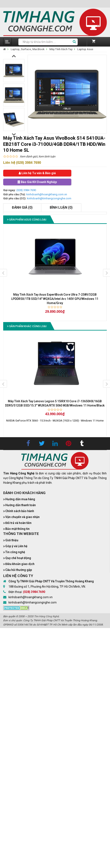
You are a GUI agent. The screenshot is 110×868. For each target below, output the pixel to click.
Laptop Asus (85, 49)
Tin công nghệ (15, 552)
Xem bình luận (47, 156)
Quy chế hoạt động (18, 558)
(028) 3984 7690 (26, 190)
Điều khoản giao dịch (20, 564)
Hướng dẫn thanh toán (21, 505)
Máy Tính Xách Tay (61, 49)
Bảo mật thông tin (17, 529)
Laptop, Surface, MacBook (28, 49)
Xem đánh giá (28, 156)
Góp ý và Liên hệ (16, 546)
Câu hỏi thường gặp (19, 570)
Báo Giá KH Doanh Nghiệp (37, 182)
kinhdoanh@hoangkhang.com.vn (47, 194)
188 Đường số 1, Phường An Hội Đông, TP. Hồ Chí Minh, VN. (47, 587)
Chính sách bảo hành (20, 511)
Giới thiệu (12, 540)
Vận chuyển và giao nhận (22, 517)
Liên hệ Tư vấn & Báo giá (37, 173)
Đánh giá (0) (22, 207)
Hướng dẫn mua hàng (20, 499)
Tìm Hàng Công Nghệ (46, 616)
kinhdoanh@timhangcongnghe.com (49, 198)
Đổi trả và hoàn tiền (18, 523)
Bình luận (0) (61, 207)
